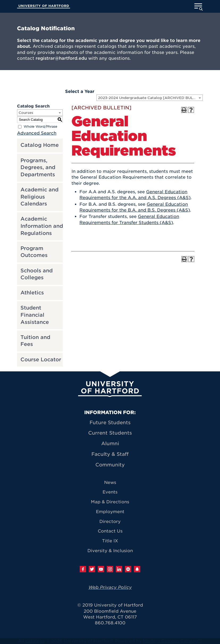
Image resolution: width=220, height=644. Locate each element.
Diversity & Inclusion (110, 551)
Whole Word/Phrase (41, 126)
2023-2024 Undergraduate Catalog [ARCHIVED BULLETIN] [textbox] (150, 98)
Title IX (110, 541)
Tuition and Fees (35, 341)
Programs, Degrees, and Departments (38, 168)
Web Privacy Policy (110, 587)
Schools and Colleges (37, 274)
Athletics (32, 293)
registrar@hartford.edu (61, 58)
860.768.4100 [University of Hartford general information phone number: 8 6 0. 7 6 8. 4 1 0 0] (110, 623)
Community (110, 465)
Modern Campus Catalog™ (172, 641)
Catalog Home (40, 145)
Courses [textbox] (26, 113)
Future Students (110, 422)
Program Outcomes (34, 252)
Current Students (110, 433)
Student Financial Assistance (35, 315)
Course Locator (41, 360)
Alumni (110, 443)
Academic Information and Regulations (42, 226)
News (110, 482)
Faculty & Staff (110, 454)
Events (110, 492)
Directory (110, 521)
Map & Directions (110, 502)
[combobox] (150, 98)
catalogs (35, 641)
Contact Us (110, 531)
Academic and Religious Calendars (39, 197)
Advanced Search (37, 133)
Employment (110, 512)
